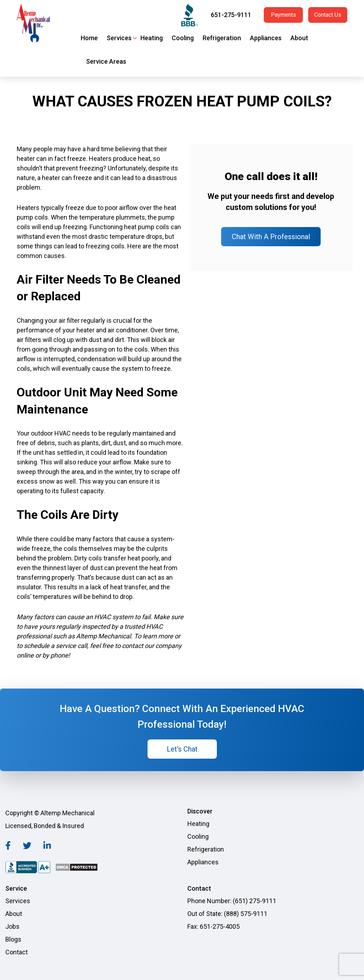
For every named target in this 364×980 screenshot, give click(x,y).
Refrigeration (222, 38)
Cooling (183, 38)
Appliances (266, 38)
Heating (152, 38)
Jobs (12, 926)
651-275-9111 (231, 15)
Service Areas (106, 61)
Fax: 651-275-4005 (213, 926)
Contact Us (328, 15)
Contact (17, 952)
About (299, 38)
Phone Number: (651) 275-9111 (232, 901)
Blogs (13, 939)
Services (119, 38)
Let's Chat (182, 749)
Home (89, 38)
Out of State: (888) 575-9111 (227, 914)
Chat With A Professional (271, 237)
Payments (283, 15)
